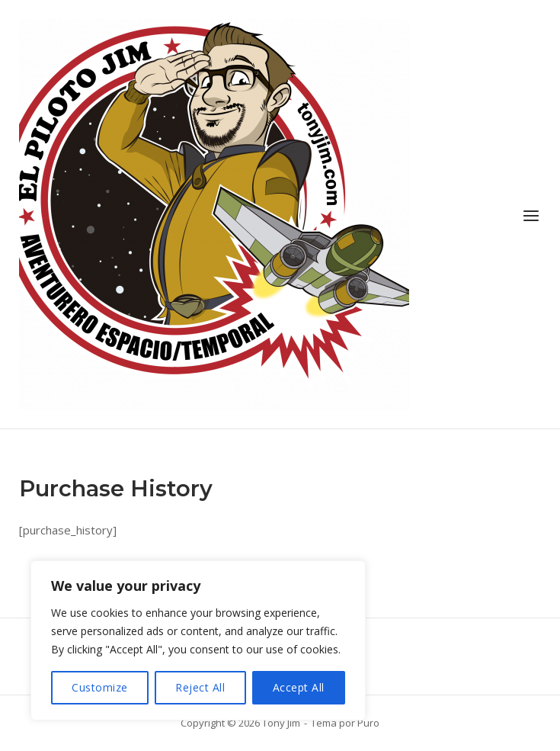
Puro (368, 723)
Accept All (299, 687)
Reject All (200, 687)
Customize (100, 687)
